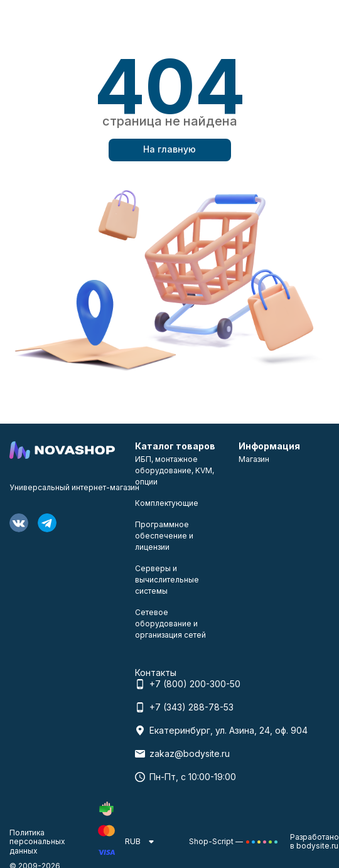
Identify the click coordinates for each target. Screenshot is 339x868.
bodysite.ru (317, 846)
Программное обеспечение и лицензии (164, 536)
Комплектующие (167, 503)
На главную (169, 149)
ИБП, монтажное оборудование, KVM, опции (175, 470)
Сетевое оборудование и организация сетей (170, 624)
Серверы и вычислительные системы (167, 580)
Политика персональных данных (37, 842)
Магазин (254, 459)
